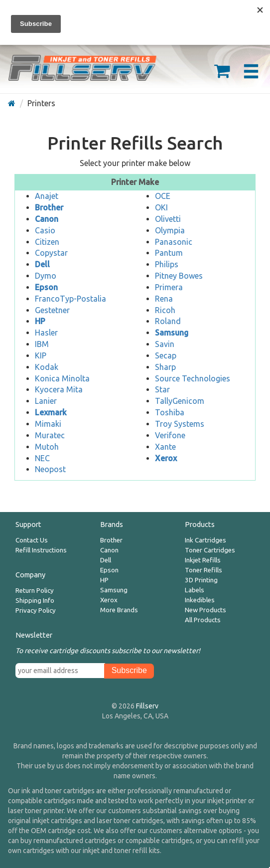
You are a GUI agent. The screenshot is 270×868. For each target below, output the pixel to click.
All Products (203, 620)
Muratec (50, 435)
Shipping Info (35, 601)
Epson (109, 570)
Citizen (47, 242)
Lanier (46, 401)
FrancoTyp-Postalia (70, 299)
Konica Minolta (62, 378)
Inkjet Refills (203, 560)
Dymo (46, 276)
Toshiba (170, 412)
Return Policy (35, 591)
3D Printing (201, 580)
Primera (169, 287)
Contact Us (32, 540)
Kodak (47, 367)
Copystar (51, 253)
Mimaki (48, 424)
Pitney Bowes (179, 276)
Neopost (50, 469)
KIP (41, 355)
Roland (168, 321)
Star (162, 389)
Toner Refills (203, 570)
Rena (164, 299)
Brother (111, 540)
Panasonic (174, 242)
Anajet (47, 196)
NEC (42, 458)
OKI (161, 207)
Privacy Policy (36, 610)
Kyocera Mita (59, 389)
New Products (205, 610)
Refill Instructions (41, 550)
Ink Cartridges (205, 540)
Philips (167, 264)
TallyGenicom (180, 401)
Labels (195, 590)
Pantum (169, 253)
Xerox (109, 600)
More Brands (119, 610)
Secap (166, 355)
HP (104, 580)
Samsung (114, 590)
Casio (45, 230)
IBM (42, 344)
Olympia (170, 230)
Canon (109, 550)
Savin (165, 344)
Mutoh (47, 447)
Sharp (165, 367)
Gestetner (52, 310)
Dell (106, 560)
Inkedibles (200, 600)
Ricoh (165, 310)
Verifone (170, 435)
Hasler (46, 333)
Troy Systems (180, 424)
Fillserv (147, 706)
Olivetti (168, 219)
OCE (163, 196)
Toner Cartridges (210, 550)
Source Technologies (193, 378)
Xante (165, 447)
